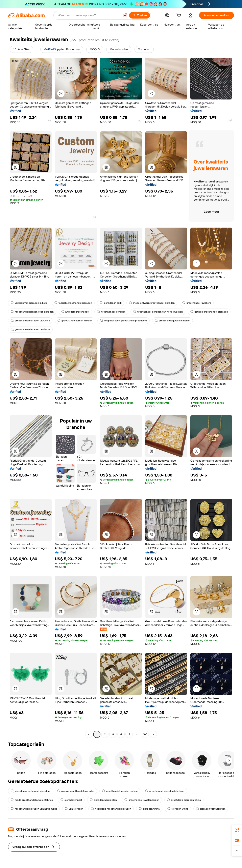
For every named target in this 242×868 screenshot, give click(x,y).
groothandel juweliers (197, 303)
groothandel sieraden (111, 312)
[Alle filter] (21, 49)
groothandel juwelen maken (172, 321)
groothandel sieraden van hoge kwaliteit (158, 312)
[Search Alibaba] (89, 15)
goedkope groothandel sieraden (111, 809)
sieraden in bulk (111, 303)
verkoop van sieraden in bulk (29, 303)
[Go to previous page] (89, 734)
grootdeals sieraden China (184, 800)
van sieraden (74, 809)
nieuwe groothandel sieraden (76, 791)
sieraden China (149, 809)
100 (145, 734)
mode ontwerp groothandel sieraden (152, 303)
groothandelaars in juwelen (75, 321)
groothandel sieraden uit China (30, 321)
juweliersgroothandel (75, 312)
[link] (237, 830)
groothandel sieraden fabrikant (30, 329)
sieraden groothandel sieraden (30, 791)
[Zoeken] (140, 15)
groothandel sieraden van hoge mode (34, 809)
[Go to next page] (153, 734)
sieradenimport (71, 800)
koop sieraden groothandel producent (124, 321)
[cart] (179, 16)
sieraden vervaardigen (211, 809)
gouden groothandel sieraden (209, 312)
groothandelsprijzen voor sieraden (32, 312)
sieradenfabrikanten (103, 800)
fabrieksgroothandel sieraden (73, 303)
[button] (125, 15)
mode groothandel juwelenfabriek (32, 800)
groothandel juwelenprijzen (142, 800)
